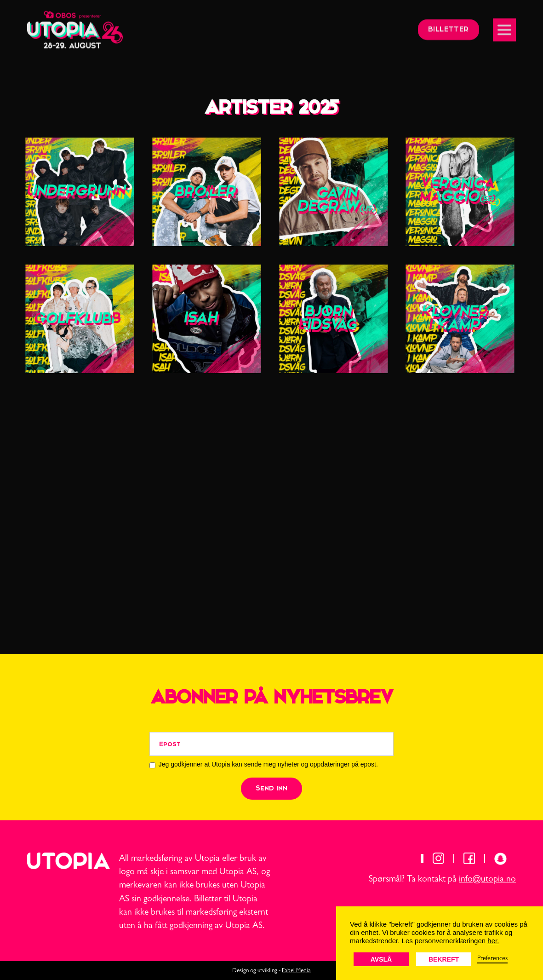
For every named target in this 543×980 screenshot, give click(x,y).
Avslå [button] (381, 959)
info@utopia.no (487, 880)
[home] (75, 26)
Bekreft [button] (444, 959)
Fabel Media (296, 971)
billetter (449, 26)
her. (493, 941)
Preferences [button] (492, 959)
